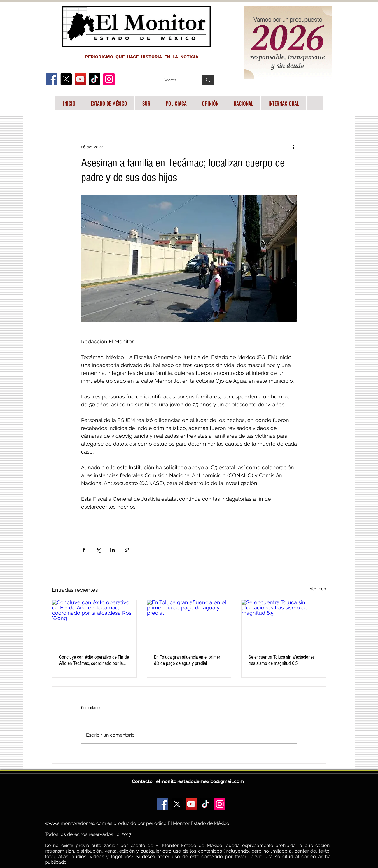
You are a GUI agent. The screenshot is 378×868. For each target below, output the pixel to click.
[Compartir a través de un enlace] (127, 550)
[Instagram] (109, 79)
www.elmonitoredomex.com (76, 823)
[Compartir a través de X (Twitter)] (98, 550)
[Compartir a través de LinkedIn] (112, 550)
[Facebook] (52, 79)
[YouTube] (80, 79)
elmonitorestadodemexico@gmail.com (200, 781)
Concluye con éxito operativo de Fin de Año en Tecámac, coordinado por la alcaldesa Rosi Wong (94, 660)
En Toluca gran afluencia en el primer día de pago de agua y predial (187, 660)
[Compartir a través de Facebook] (84, 550)
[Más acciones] (293, 147)
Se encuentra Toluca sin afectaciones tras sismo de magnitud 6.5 (282, 660)
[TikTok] (95, 79)
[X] (66, 79)
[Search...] (177, 80)
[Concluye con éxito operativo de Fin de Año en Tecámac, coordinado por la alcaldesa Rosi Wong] (94, 623)
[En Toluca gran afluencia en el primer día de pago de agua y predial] (189, 623)
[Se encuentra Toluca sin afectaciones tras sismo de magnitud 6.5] (284, 623)
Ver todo (318, 589)
